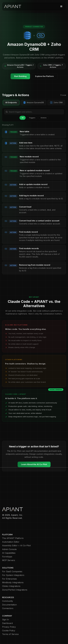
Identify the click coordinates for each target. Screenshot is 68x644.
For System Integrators (13, 575)
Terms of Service (10, 634)
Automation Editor (11, 542)
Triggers (32, 118)
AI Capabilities (9, 553)
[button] (61, 6)
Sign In (5, 620)
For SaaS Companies (12, 572)
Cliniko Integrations (11, 586)
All (23, 118)
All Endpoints (11, 102)
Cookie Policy (9, 631)
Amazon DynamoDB (33, 103)
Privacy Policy (9, 627)
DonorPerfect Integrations (15, 590)
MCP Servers (9, 560)
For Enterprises (9, 579)
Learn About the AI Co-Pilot (34, 464)
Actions (44, 118)
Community (8, 601)
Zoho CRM (56, 103)
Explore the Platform (44, 76)
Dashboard (7, 623)
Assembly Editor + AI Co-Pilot (16, 546)
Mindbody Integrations (13, 583)
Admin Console (9, 549)
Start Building (20, 76)
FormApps (7, 557)
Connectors (8, 608)
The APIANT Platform (13, 538)
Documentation (9, 605)
